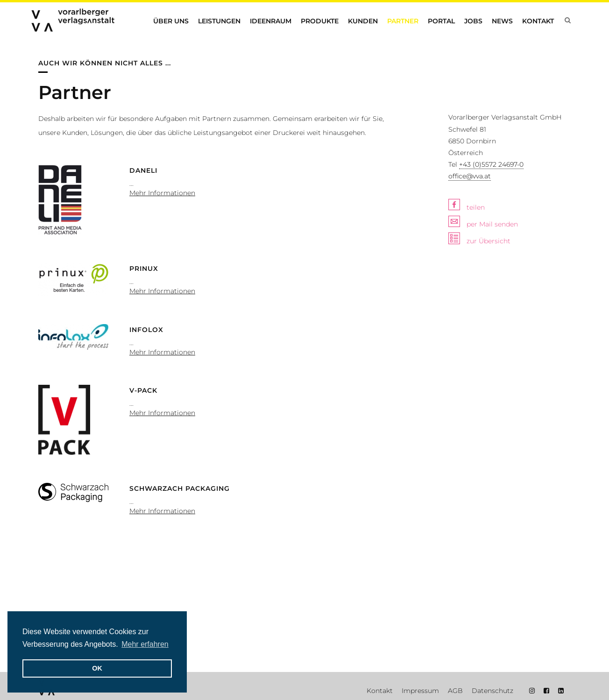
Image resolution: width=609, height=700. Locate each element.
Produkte (320, 21)
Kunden (363, 21)
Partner (403, 21)
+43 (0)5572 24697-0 (491, 164)
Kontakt (538, 21)
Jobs (473, 21)
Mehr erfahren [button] (145, 644)
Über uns (171, 21)
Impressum (420, 691)
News (502, 21)
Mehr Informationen (162, 193)
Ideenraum (271, 21)
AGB (455, 691)
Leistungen (219, 21)
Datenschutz (492, 691)
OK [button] (97, 668)
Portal (441, 21)
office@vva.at (470, 176)
